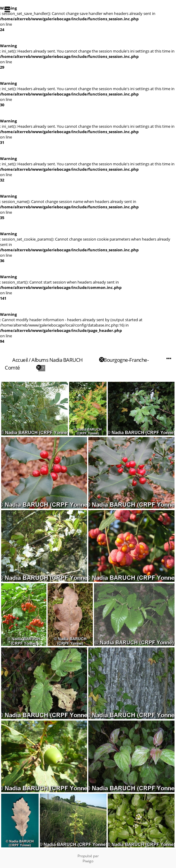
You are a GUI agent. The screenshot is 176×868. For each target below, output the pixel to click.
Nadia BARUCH (66, 360)
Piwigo (88, 861)
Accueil (20, 360)
